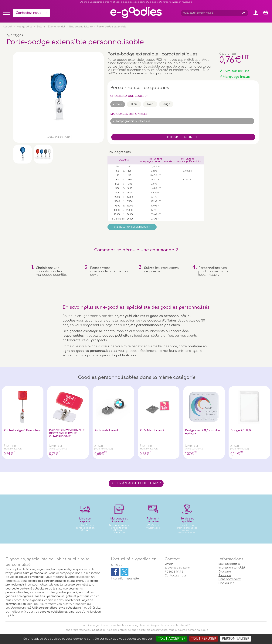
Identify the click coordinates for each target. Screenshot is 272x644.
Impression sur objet (232, 568)
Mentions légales (133, 625)
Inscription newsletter (125, 579)
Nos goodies (24, 27)
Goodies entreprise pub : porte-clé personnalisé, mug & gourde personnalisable (158, 630)
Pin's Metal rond (107, 431)
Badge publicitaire (81, 27)
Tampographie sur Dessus (133, 121)
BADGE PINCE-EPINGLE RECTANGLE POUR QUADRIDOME (67, 434)
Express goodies (229, 564)
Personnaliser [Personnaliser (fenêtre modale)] (236, 639)
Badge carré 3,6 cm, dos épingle (201, 432)
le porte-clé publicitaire (32, 589)
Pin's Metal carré (153, 431)
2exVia (165, 625)
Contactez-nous (29, 13)
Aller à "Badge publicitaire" (136, 483)
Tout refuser (204, 639)
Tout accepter (172, 639)
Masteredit (183, 625)
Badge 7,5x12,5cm (244, 431)
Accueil (7, 27)
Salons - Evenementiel (51, 27)
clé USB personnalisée (42, 608)
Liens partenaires (230, 579)
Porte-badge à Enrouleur (15, 432)
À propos (225, 575)
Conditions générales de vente (101, 625)
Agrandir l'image (58, 138)
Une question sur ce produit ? (132, 227)
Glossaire (225, 572)
